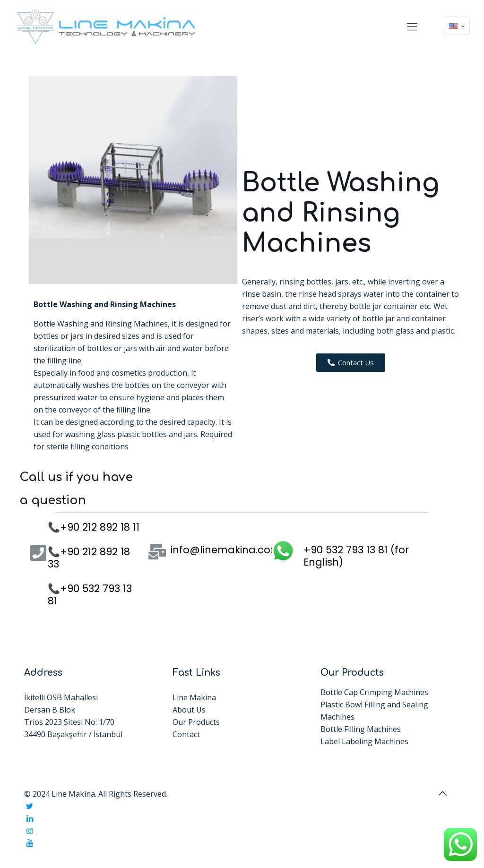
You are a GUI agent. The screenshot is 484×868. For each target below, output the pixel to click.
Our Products (196, 722)
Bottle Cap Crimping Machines (374, 692)
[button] (351, 363)
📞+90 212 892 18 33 (89, 558)
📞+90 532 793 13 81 (90, 595)
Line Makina (194, 697)
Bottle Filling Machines (361, 729)
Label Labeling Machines (364, 741)
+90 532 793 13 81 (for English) (356, 556)
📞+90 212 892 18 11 (94, 527)
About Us (189, 710)
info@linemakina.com (226, 550)
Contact (186, 734)
